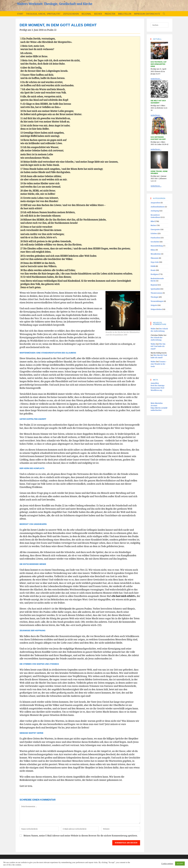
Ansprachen (155, 203)
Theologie (155, 297)
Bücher (153, 225)
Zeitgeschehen (156, 309)
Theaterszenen (156, 293)
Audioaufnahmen (158, 207)
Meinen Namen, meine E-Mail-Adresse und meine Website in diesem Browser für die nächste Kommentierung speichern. (81, 836)
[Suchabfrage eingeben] (160, 25)
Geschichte (155, 242)
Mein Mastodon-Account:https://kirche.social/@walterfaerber (159, 407)
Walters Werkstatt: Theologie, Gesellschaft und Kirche (55, 4)
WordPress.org (156, 390)
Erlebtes (154, 233)
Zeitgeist (154, 305)
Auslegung (155, 211)
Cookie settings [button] (167, 864)
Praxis (153, 270)
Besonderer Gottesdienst (155, 216)
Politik (153, 266)
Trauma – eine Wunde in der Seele (159, 364)
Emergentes (155, 229)
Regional (154, 285)
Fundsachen (155, 238)
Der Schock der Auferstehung (159, 330)
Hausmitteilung (157, 246)
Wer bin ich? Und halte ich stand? (158, 346)
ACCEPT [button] (180, 863)
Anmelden (155, 383)
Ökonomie (155, 258)
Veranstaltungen (157, 301)
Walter (153, 329)
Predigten (154, 274)
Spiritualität (155, 289)
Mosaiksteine (156, 254)
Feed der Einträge (158, 385)
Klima (153, 250)
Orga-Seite (155, 262)
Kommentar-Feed (157, 388)
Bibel (153, 221)
